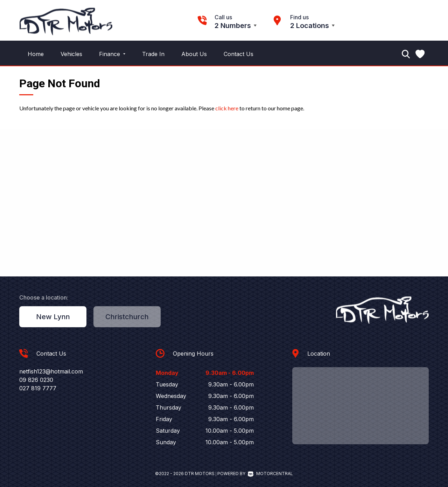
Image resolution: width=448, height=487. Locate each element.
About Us (194, 54)
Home (36, 54)
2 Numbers (233, 26)
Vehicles (71, 54)
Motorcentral (270, 474)
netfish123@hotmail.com (51, 371)
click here (227, 108)
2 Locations (310, 26)
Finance (112, 54)
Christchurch (127, 317)
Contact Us (239, 54)
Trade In (153, 54)
